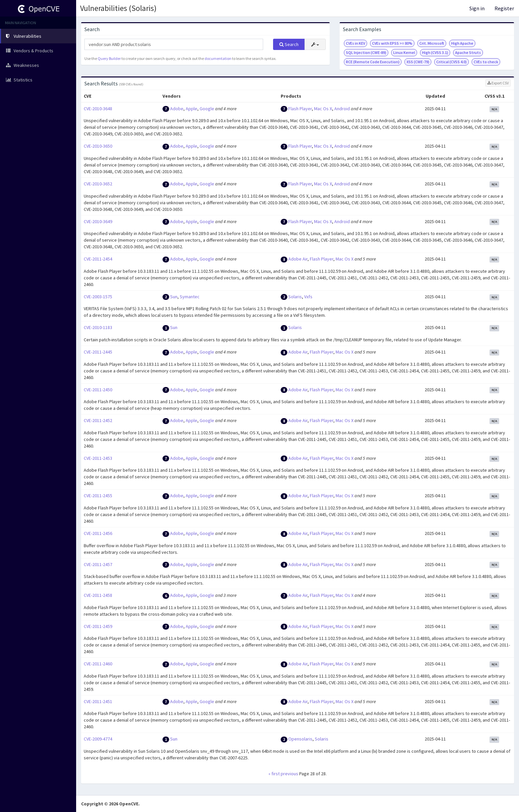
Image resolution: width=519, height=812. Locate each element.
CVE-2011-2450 (98, 390)
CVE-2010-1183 (98, 327)
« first (274, 774)
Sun (174, 297)
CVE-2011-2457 (98, 564)
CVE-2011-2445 (98, 352)
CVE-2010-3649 (98, 221)
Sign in (477, 8)
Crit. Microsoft (432, 43)
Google (207, 109)
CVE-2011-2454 (98, 259)
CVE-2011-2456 (98, 533)
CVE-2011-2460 (98, 664)
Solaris (295, 297)
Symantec (190, 297)
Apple (191, 109)
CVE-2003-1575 (98, 297)
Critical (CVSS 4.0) (451, 62)
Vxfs (308, 297)
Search (289, 44)
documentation (218, 58)
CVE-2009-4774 (98, 739)
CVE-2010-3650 (98, 146)
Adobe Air (298, 259)
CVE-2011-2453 (98, 458)
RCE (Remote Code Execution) (373, 62)
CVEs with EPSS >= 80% (392, 43)
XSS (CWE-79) (418, 62)
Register (504, 8)
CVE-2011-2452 (98, 420)
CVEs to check (486, 62)
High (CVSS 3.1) (435, 52)
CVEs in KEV (355, 43)
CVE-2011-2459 (98, 626)
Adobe (177, 109)
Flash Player (300, 109)
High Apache (462, 43)
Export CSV (498, 83)
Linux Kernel (404, 52)
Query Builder (109, 58)
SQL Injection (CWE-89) (366, 52)
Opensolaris (300, 739)
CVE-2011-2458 (98, 595)
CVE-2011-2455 (98, 496)
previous (289, 774)
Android (342, 109)
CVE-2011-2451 (98, 701)
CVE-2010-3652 (98, 184)
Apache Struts (468, 52)
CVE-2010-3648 (98, 109)
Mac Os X (323, 109)
